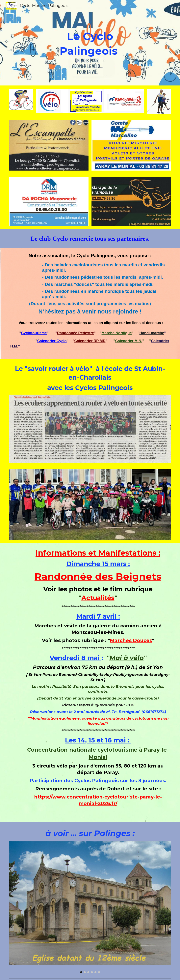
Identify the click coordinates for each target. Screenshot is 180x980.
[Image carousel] (49, 145)
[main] (90, 43)
